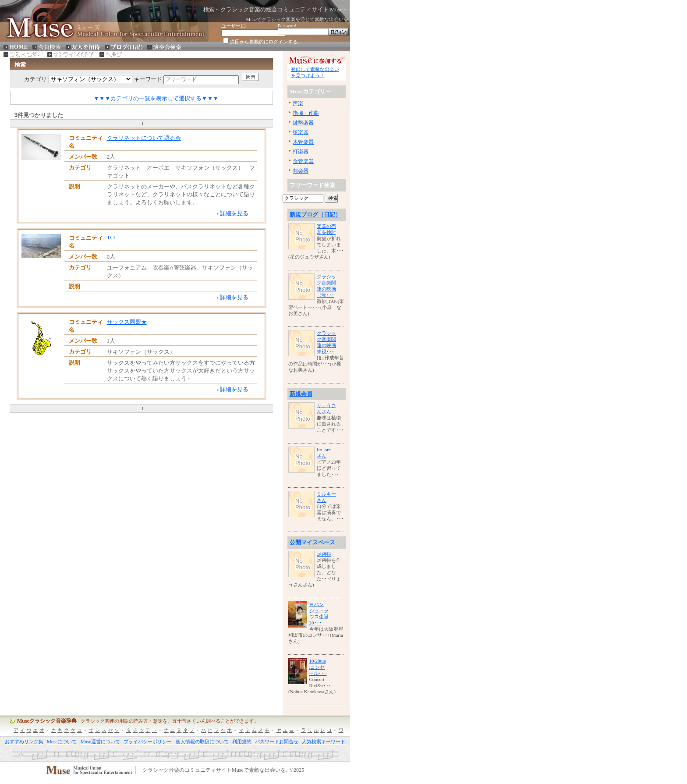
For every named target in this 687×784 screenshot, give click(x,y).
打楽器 (301, 152)
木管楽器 (303, 142)
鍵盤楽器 (303, 123)
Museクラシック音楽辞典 (47, 721)
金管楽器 (303, 161)
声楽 (298, 103)
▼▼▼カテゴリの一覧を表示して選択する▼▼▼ (156, 98)
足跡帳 (324, 554)
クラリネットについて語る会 (144, 138)
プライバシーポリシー (148, 741)
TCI (112, 237)
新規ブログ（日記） (315, 215)
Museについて (62, 741)
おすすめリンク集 (24, 741)
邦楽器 (301, 171)
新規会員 (301, 394)
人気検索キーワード (324, 741)
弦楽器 (301, 132)
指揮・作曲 (306, 113)
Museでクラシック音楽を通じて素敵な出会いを (297, 19)
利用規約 (242, 741)
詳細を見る (234, 213)
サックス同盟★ (127, 322)
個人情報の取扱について (202, 741)
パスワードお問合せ (277, 741)
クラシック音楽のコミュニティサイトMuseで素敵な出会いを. (215, 770)
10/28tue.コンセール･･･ (318, 667)
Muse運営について (100, 741)
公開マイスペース (312, 542)
